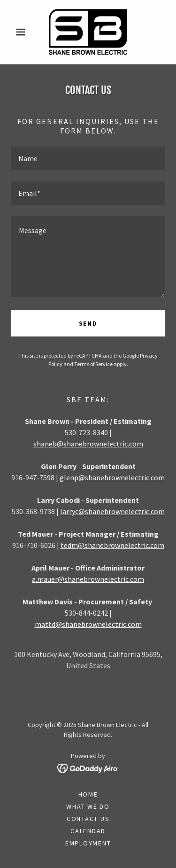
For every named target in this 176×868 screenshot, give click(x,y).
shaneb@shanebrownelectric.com (88, 444)
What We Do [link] (88, 806)
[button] (23, 32)
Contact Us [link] (88, 819)
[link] (88, 32)
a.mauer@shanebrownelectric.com (88, 579)
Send (88, 323)
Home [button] (88, 794)
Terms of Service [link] (93, 364)
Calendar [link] (88, 831)
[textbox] (88, 158)
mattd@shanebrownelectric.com (88, 624)
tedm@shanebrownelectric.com (112, 545)
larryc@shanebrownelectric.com (112, 511)
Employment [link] (88, 843)
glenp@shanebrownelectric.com (112, 477)
